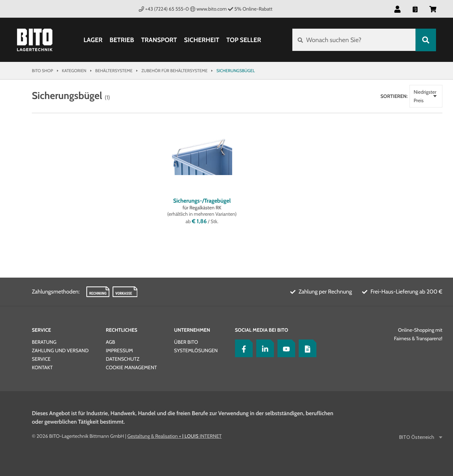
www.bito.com (208, 9)
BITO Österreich (417, 437)
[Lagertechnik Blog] (306, 348)
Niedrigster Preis (402, 92)
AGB (110, 342)
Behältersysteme (114, 71)
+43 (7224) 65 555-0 (164, 9)
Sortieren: (365, 92)
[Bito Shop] (35, 40)
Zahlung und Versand (60, 350)
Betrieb (122, 40)
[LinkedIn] (263, 348)
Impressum (119, 350)
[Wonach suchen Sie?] (354, 40)
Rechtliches (122, 330)
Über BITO (186, 342)
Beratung (44, 342)
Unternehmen (192, 330)
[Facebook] (242, 348)
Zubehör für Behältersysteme (174, 71)
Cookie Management (131, 367)
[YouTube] (285, 348)
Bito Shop (42, 71)
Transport (159, 40)
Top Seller (243, 40)
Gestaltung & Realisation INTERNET (174, 436)
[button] (397, 9)
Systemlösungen (196, 350)
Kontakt (42, 367)
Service (41, 330)
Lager (93, 40)
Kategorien (74, 71)
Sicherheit (202, 40)
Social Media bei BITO (262, 330)
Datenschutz (123, 359)
